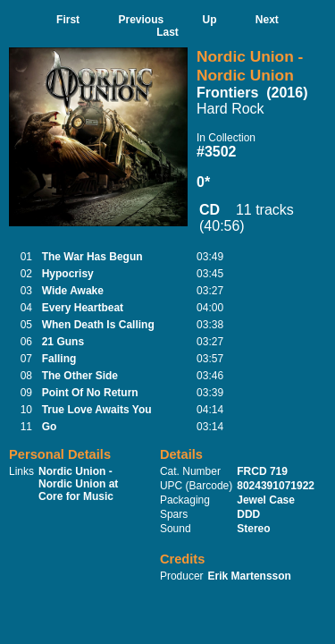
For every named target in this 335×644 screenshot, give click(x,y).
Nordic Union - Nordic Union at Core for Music (78, 484)
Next (267, 20)
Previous (141, 20)
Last (167, 32)
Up (210, 20)
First (68, 20)
